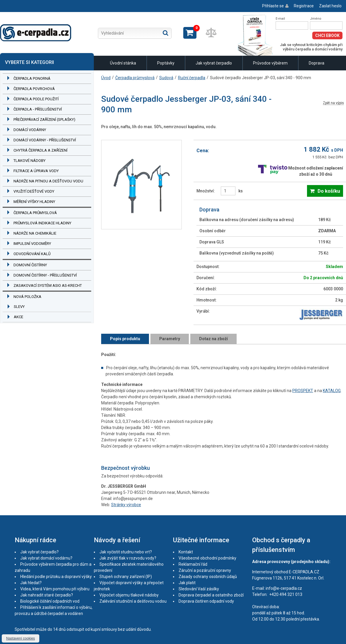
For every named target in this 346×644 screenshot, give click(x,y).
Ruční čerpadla (192, 78)
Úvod (106, 78)
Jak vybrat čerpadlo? (39, 552)
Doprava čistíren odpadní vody (206, 601)
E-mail (280, 19)
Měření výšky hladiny (34, 202)
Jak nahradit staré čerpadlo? (47, 595)
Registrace (304, 6)
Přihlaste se (273, 6)
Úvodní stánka (123, 63)
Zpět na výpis (333, 103)
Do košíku (329, 191)
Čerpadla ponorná (32, 78)
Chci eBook (327, 35)
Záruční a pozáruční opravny (205, 570)
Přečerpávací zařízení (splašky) (44, 120)
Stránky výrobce (126, 505)
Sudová (166, 78)
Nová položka (27, 297)
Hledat (166, 33)
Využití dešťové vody (34, 191)
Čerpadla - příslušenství (38, 109)
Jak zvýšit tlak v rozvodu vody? (128, 558)
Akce (18, 317)
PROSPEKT (303, 391)
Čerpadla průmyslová (35, 213)
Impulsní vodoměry (32, 244)
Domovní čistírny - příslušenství (45, 275)
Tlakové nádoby (29, 161)
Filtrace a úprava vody (36, 171)
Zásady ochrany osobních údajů (208, 577)
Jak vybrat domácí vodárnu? (46, 558)
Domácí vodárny (30, 130)
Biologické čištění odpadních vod (50, 601)
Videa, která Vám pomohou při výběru (55, 589)
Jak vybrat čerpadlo (214, 63)
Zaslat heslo (330, 6)
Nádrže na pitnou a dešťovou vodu (48, 181)
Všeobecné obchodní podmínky (207, 558)
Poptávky (166, 63)
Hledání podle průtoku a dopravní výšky (56, 577)
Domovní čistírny (30, 265)
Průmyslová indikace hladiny (42, 223)
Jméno (316, 19)
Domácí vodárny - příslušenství (45, 140)
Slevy (19, 307)
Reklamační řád (193, 564)
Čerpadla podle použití (36, 99)
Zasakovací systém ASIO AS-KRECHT (48, 285)
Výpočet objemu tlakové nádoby (129, 595)
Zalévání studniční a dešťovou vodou (133, 601)
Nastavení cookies (21, 638)
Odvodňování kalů (32, 254)
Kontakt (186, 552)
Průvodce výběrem (270, 63)
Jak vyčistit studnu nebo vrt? (126, 552)
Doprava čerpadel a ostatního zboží (211, 595)
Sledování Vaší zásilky (199, 589)
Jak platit (187, 583)
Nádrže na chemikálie (35, 233)
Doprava (317, 63)
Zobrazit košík (190, 33)
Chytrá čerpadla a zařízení (40, 150)
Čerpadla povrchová (34, 89)
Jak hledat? (31, 583)
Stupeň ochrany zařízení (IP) (126, 577)
